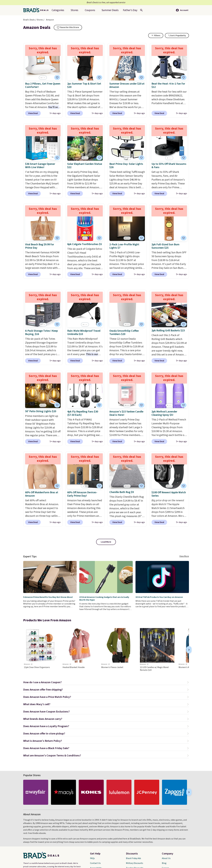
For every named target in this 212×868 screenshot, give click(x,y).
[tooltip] (68, 27)
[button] (106, 683)
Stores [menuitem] (74, 10)
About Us (166, 858)
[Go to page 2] (43, 78)
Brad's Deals (29, 20)
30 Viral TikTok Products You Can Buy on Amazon (159, 597)
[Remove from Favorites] (57, 77)
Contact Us (95, 863)
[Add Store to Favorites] (68, 27)
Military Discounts (135, 863)
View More (184, 556)
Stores (40, 20)
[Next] (189, 650)
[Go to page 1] (41, 78)
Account (182, 10)
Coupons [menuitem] (90, 10)
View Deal (33, 113)
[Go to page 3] (44, 78)
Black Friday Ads (133, 858)
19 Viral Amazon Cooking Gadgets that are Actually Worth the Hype (104, 599)
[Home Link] (37, 10)
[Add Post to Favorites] (141, 77)
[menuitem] (110, 10)
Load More (106, 542)
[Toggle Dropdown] (177, 35)
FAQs (92, 858)
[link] (41, 650)
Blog (164, 863)
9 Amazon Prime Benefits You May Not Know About (48, 597)
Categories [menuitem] (58, 10)
